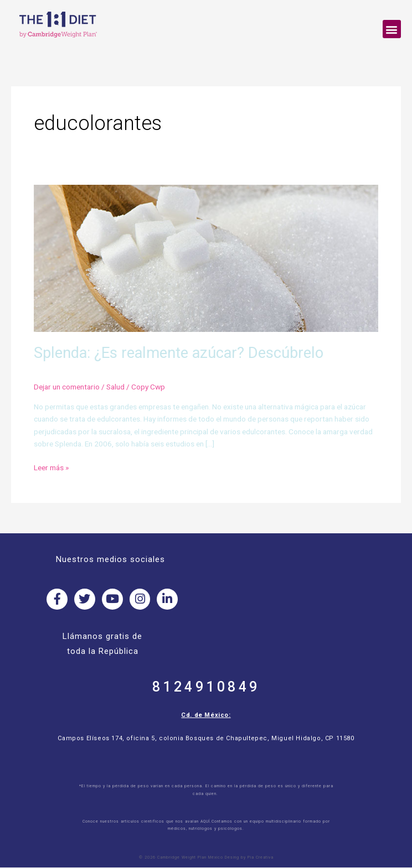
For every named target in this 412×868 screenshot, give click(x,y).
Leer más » (51, 467)
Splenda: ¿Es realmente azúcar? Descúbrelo (179, 353)
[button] (392, 29)
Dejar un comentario (67, 387)
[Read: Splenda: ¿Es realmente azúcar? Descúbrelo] (206, 258)
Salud (115, 387)
